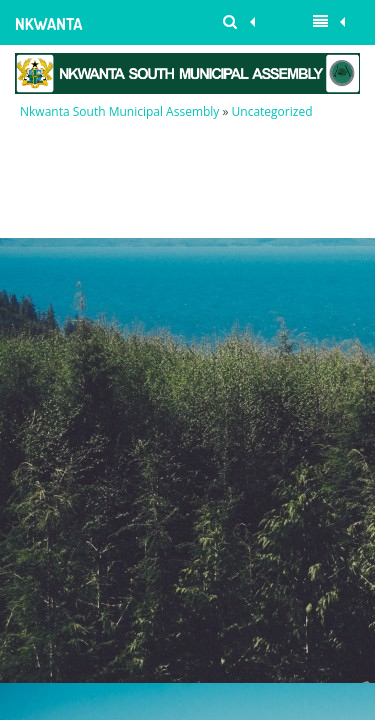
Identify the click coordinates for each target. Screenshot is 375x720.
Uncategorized (272, 111)
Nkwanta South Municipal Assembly (51, 29)
